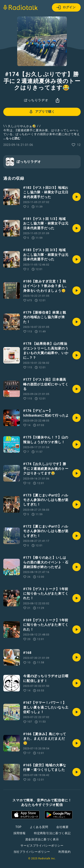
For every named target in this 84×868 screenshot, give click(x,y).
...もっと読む (12, 138)
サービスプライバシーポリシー (42, 846)
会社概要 (62, 827)
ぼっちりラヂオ (36, 100)
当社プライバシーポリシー (32, 852)
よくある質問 (39, 827)
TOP (18, 827)
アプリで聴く (42, 112)
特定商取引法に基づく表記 (52, 833)
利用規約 (64, 852)
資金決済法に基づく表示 (42, 839)
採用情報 (20, 833)
